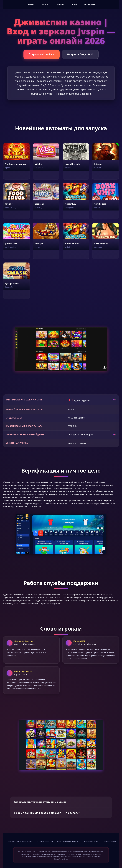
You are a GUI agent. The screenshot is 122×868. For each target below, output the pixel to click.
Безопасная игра (91, 841)
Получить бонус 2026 (80, 54)
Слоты (45, 4)
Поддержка (90, 4)
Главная (31, 4)
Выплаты (60, 4)
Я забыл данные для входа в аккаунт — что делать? (47, 813)
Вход (74, 4)
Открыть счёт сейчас (42, 54)
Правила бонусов (109, 841)
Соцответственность (44, 841)
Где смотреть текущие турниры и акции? (40, 802)
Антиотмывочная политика (68, 841)
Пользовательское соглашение (19, 841)
